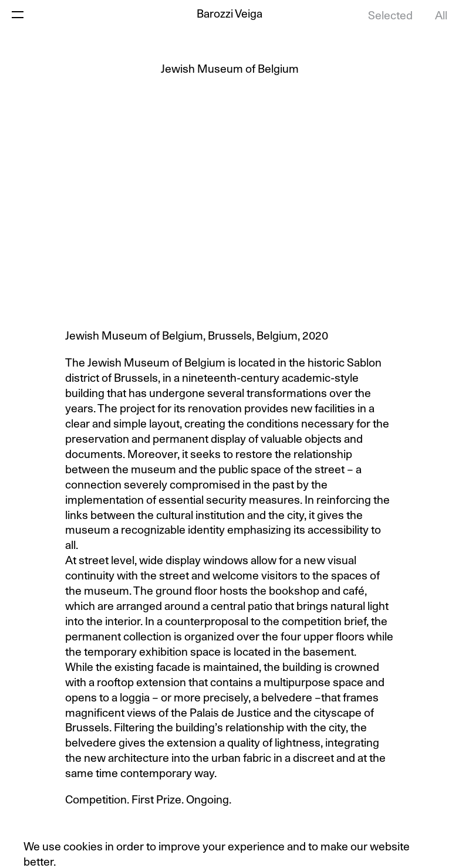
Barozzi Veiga (230, 14)
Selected (390, 16)
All (441, 16)
